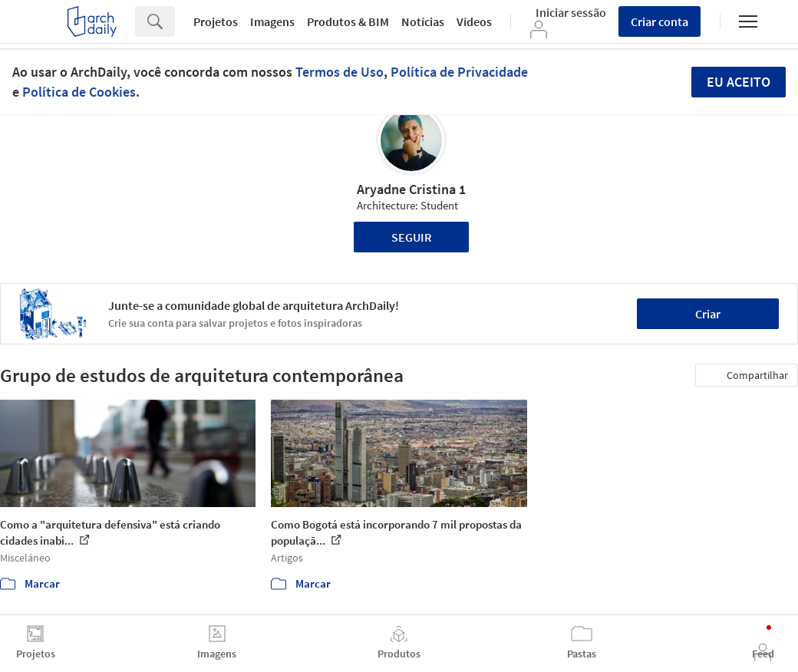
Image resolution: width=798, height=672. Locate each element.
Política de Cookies (79, 92)
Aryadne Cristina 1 (411, 189)
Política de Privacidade (459, 72)
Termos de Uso (340, 72)
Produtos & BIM (348, 21)
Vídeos (474, 21)
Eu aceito (739, 82)
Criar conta (660, 21)
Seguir (412, 237)
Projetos (216, 21)
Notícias (423, 21)
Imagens (272, 21)
